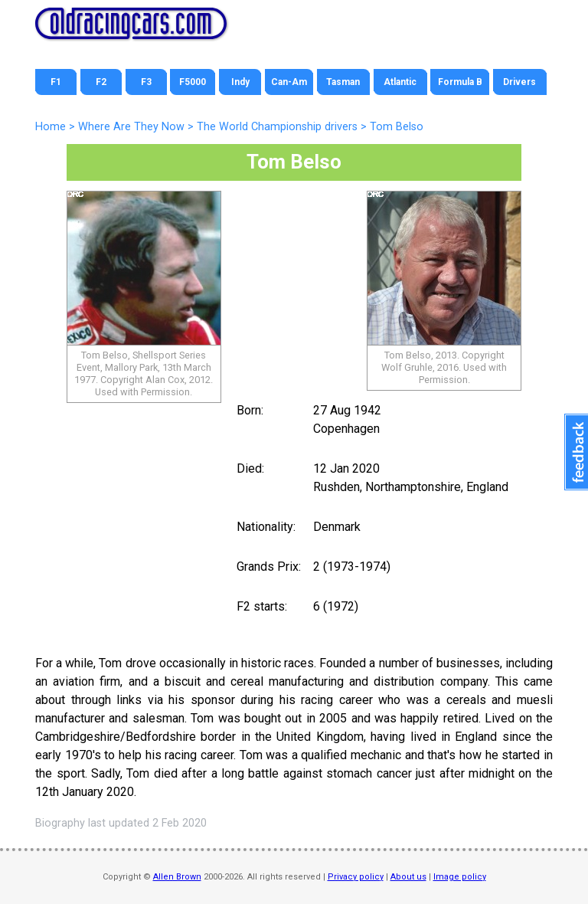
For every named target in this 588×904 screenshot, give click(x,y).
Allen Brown (177, 877)
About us (408, 877)
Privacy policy (356, 877)
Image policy (460, 877)
